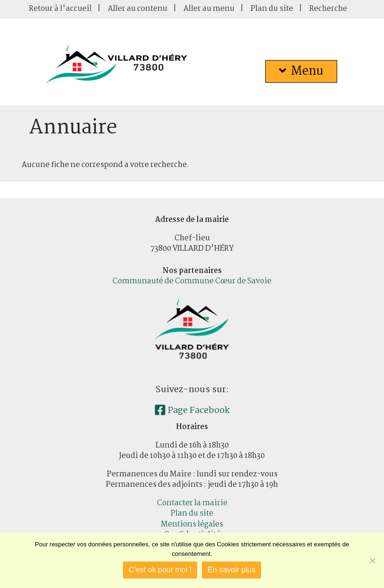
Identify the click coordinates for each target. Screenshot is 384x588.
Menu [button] (301, 71)
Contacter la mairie (192, 503)
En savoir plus (231, 570)
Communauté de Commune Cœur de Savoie (192, 281)
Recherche (328, 9)
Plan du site (272, 9)
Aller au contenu (138, 9)
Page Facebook (192, 411)
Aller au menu (209, 9)
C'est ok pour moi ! (160, 570)
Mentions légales (192, 524)
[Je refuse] (372, 561)
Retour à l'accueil (60, 9)
